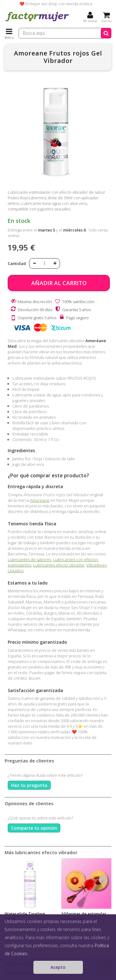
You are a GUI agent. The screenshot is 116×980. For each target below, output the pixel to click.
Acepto (58, 967)
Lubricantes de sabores (30, 559)
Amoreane (40, 500)
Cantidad (17, 263)
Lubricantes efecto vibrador (59, 565)
